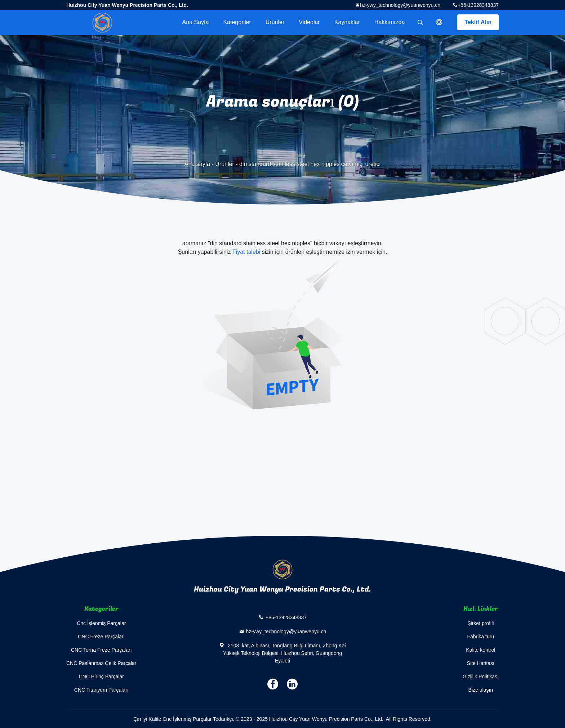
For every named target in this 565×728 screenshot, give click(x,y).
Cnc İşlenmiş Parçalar (101, 623)
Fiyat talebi (246, 252)
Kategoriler (237, 22)
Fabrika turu (481, 637)
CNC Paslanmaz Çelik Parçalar (101, 663)
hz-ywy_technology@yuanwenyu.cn (400, 5)
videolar (309, 22)
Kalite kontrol (481, 650)
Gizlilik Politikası (481, 677)
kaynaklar (347, 22)
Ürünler (275, 22)
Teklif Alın (478, 22)
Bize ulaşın (481, 690)
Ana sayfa (196, 22)
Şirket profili (481, 623)
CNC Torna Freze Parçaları (101, 650)
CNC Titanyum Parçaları (101, 690)
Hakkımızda (390, 22)
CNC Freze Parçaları (101, 637)
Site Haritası (481, 663)
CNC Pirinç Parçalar (101, 677)
